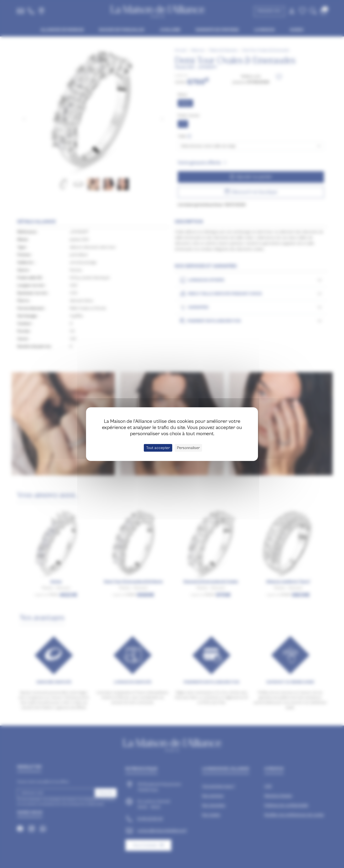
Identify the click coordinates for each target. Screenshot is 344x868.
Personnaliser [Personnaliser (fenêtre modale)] (188, 448)
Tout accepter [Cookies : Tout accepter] (158, 448)
